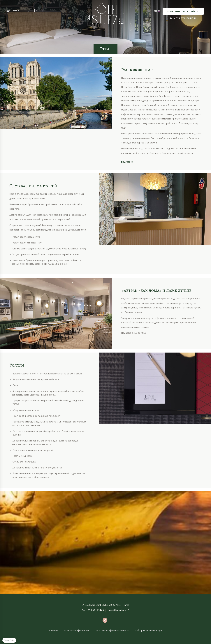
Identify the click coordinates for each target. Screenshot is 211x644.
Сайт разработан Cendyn (149, 630)
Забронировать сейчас (183, 11)
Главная (54, 630)
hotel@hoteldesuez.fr (119, 610)
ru (155, 11)
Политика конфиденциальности (112, 630)
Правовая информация (76, 630)
